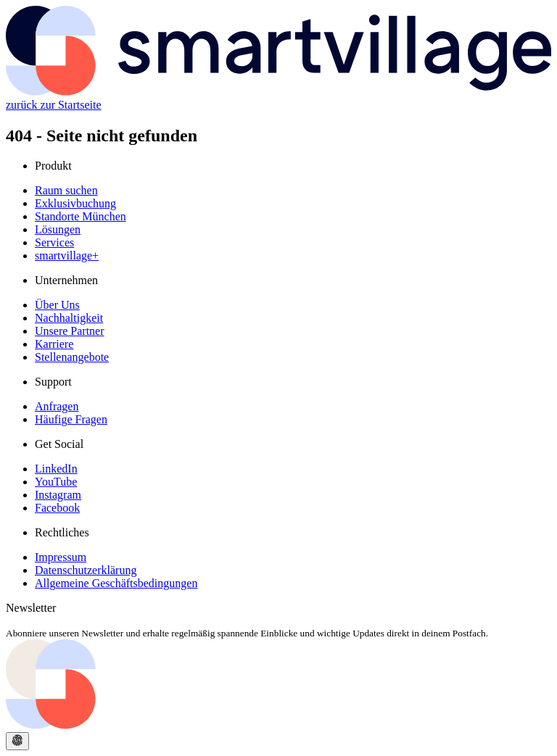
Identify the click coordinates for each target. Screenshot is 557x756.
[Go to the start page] (278, 725)
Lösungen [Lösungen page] (58, 229)
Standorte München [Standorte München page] (81, 216)
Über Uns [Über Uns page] (57, 305)
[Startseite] (278, 92)
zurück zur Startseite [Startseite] (54, 105)
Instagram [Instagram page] (58, 495)
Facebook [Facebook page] (57, 508)
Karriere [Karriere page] (54, 344)
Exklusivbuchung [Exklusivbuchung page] (75, 203)
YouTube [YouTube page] (56, 482)
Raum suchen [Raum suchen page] (66, 190)
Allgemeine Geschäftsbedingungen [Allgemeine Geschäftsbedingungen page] (116, 583)
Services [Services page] (54, 242)
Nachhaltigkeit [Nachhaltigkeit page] (69, 318)
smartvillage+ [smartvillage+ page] (67, 256)
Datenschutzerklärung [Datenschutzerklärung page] (86, 570)
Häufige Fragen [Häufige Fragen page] (71, 419)
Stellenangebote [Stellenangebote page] (72, 357)
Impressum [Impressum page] (61, 557)
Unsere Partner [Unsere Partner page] (70, 331)
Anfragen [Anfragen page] (57, 406)
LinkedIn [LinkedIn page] (56, 469)
